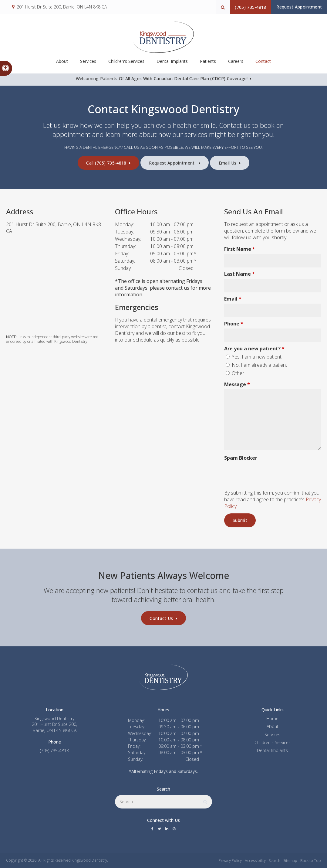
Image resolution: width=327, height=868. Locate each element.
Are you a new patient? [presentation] (254, 349)
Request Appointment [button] (296, 7)
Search (275, 861)
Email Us (236, 163)
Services (272, 735)
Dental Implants (172, 63)
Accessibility (255, 861)
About (273, 726)
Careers (236, 63)
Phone (234, 324)
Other (235, 373)
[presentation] (260, 472)
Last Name (239, 274)
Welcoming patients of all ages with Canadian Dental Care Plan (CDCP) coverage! (161, 78)
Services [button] (88, 63)
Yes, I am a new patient (254, 357)
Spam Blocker (241, 458)
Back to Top (311, 861)
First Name (240, 249)
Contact (263, 63)
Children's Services (126, 63)
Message (237, 384)
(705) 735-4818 (241, 7)
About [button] (62, 63)
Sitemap (290, 861)
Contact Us (161, 618)
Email (233, 299)
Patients (208, 63)
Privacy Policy (230, 861)
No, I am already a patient (256, 365)
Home (272, 718)
